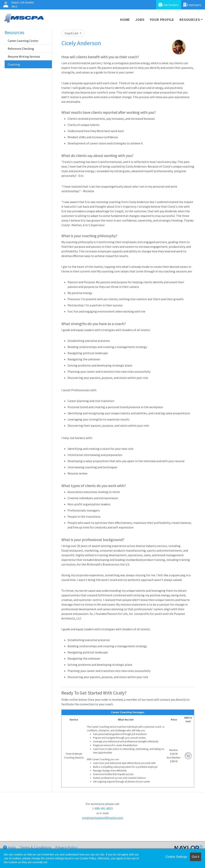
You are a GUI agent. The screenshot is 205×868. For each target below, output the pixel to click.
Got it (196, 857)
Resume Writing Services (24, 56)
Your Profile (162, 20)
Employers (192, 5)
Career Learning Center (23, 41)
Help (9, 847)
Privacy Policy (66, 847)
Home (125, 20)
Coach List (72, 33)
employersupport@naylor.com (103, 818)
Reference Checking (21, 49)
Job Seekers (169, 5)
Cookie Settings (176, 857)
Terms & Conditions (36, 847)
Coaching (14, 64)
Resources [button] (190, 20)
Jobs (140, 20)
